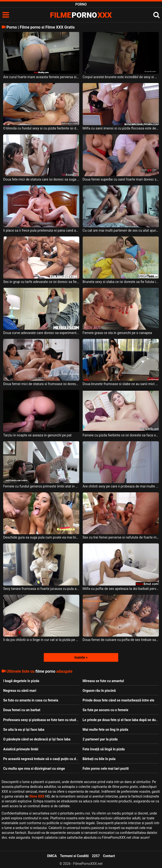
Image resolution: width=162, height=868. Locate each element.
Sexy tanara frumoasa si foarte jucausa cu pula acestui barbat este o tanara (41, 589)
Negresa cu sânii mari (20, 691)
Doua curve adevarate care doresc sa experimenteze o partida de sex (41, 333)
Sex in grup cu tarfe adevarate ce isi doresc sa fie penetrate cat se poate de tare (41, 282)
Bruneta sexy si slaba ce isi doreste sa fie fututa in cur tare (121, 282)
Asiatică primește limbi (21, 749)
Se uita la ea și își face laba (24, 730)
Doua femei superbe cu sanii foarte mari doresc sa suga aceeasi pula (121, 179)
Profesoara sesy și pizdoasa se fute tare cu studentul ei (45, 720)
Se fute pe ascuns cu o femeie (106, 710)
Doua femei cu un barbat (22, 710)
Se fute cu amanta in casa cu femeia (31, 700)
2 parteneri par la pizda (100, 739)
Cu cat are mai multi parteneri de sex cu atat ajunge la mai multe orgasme (121, 230)
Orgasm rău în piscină (99, 691)
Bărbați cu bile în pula (99, 759)
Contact (109, 856)
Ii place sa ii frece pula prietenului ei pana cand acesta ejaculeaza (41, 230)
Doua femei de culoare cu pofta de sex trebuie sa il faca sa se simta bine (121, 640)
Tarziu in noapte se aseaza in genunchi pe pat (37, 435)
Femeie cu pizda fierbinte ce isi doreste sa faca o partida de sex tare (121, 435)
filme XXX (37, 796)
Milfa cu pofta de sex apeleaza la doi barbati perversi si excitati (121, 589)
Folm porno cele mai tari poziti (106, 769)
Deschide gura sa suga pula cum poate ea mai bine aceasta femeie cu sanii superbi (41, 537)
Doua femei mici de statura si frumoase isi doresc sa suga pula (41, 384)
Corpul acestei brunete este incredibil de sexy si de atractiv (121, 77)
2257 (96, 856)
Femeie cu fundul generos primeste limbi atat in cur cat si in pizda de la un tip (41, 486)
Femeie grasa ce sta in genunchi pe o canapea (117, 333)
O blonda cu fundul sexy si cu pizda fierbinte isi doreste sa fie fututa (41, 128)
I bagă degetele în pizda (21, 681)
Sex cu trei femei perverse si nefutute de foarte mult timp (121, 537)
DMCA (52, 856)
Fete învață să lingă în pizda (104, 749)
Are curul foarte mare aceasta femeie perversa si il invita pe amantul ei (41, 77)
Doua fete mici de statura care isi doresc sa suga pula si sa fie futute (41, 179)
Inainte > (81, 657)
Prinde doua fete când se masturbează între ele (118, 700)
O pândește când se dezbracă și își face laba (37, 739)
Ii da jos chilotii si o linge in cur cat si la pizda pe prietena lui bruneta (41, 640)
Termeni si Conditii (74, 856)
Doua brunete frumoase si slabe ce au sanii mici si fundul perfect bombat (121, 384)
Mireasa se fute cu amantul (103, 681)
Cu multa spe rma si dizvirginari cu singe (34, 769)
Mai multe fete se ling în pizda (106, 730)
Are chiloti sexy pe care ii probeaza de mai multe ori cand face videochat (121, 486)
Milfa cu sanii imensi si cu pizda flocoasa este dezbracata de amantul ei (121, 128)
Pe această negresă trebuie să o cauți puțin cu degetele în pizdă (52, 759)
